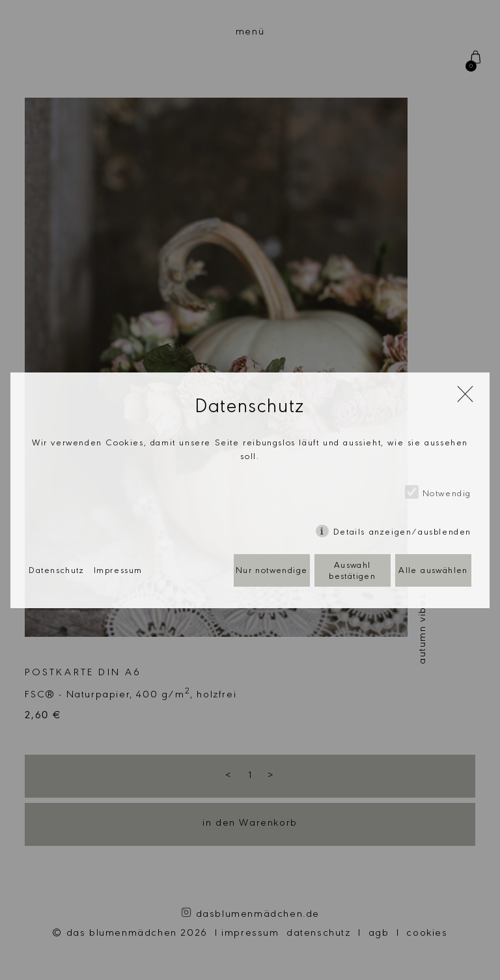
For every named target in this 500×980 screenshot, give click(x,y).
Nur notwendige (272, 572)
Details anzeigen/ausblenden (402, 533)
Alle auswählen (433, 572)
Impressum (118, 572)
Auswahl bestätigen (352, 572)
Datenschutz (57, 572)
